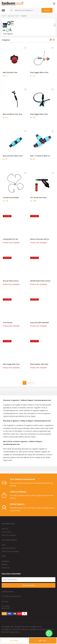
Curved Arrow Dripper (11, 197)
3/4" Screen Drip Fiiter (38, 197)
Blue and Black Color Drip (12, 114)
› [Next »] (32, 383)
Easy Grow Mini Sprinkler (40, 323)
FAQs (4, 545)
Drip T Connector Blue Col (40, 156)
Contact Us (6, 568)
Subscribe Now (28, 585)
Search (47, 10)
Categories (5, 561)
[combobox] (27, 10)
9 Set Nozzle (8, 323)
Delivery (4, 564)
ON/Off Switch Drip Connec (40, 281)
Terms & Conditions (9, 535)
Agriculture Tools (13, 16)
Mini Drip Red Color (10, 72)
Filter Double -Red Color (39, 364)
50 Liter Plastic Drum (11, 281)
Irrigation (24, 16)
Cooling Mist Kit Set (10, 239)
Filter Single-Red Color (11, 364)
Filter (43, 641)
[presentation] (2, 25)
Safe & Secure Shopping (10, 551)
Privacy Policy (6, 532)
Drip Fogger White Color (39, 72)
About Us (5, 529)
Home (4, 16)
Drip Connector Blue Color (13, 156)
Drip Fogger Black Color (39, 114)
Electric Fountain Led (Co (40, 239)
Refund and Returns (9, 548)
